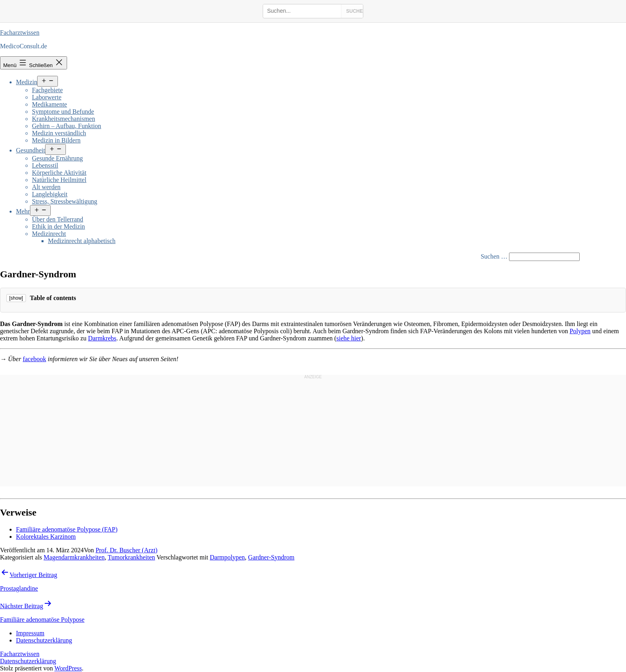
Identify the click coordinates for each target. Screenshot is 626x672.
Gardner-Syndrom (271, 557)
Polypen (580, 331)
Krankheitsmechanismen (63, 119)
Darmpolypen (227, 557)
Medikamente (50, 104)
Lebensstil (45, 165)
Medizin (27, 82)
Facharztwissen (20, 33)
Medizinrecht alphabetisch (82, 241)
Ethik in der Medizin (58, 226)
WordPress (68, 668)
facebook (35, 359)
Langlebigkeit (50, 194)
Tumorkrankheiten (132, 557)
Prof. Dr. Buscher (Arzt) (126, 550)
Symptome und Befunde (63, 112)
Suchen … (494, 256)
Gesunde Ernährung (57, 158)
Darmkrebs (102, 338)
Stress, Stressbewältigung (65, 201)
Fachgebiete (47, 90)
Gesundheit (31, 150)
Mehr (23, 211)
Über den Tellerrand (57, 219)
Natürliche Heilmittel (59, 180)
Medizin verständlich (59, 133)
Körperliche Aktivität (59, 173)
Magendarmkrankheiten (74, 557)
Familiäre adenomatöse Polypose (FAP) (67, 529)
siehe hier (349, 338)
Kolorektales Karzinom (46, 537)
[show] (16, 298)
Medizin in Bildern (56, 140)
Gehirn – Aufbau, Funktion (66, 126)
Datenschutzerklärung (28, 661)
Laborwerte (47, 97)
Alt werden (46, 187)
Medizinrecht (49, 234)
